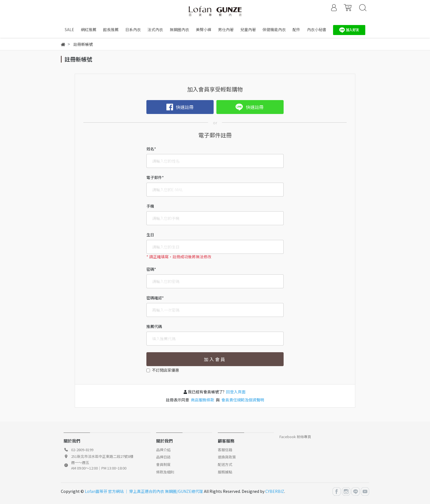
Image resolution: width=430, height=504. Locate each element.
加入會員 (215, 359)
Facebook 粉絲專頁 (295, 437)
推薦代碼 (154, 326)
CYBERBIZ (275, 491)
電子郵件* (155, 177)
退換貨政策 (227, 457)
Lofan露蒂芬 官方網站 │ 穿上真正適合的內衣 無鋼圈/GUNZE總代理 (144, 491)
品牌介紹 (163, 450)
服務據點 (225, 472)
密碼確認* (155, 298)
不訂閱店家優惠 (166, 370)
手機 (150, 206)
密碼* (151, 269)
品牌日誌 (163, 457)
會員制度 (163, 464)
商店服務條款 (202, 400)
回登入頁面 (236, 392)
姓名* (151, 149)
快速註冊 (180, 107)
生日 (150, 235)
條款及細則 (165, 472)
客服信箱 (225, 450)
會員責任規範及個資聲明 (242, 400)
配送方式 (225, 464)
